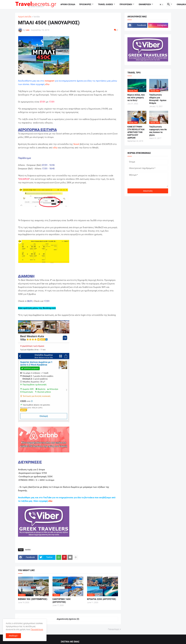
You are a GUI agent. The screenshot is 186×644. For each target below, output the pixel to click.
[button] (161, 5)
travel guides (105, 4)
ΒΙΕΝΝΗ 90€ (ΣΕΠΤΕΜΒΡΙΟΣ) (33, 599)
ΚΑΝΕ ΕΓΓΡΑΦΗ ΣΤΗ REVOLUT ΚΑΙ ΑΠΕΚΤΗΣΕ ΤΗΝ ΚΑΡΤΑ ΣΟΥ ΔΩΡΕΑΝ (136, 132)
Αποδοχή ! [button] (13, 636)
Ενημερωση (145, 4)
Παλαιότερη (114, 629)
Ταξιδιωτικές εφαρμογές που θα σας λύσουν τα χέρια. (158, 131)
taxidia (37, 17)
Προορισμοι (126, 4)
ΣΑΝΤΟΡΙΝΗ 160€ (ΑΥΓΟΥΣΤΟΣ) (62, 601)
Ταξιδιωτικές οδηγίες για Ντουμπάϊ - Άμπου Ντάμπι (158, 99)
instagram (49, 81)
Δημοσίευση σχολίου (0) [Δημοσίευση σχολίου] (68, 619)
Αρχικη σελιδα (68, 4)
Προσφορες (85, 4)
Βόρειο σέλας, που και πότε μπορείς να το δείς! (136, 98)
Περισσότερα (37, 629)
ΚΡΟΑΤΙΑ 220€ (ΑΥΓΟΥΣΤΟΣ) (102, 599)
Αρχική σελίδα (25, 17)
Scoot (76, 144)
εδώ (47, 84)
